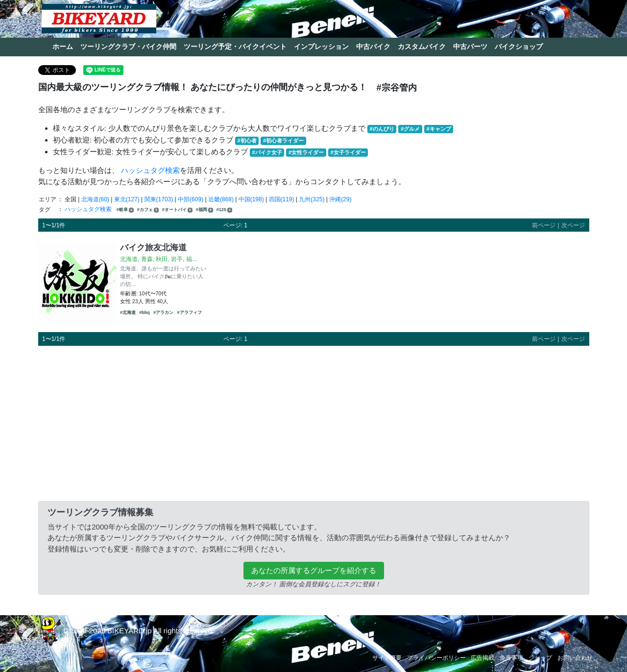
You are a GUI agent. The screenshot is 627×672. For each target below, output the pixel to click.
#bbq (145, 312)
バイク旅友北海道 (153, 247)
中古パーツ (470, 47)
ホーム (63, 47)
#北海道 (128, 312)
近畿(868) (221, 199)
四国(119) (282, 199)
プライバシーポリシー (436, 658)
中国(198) (251, 199)
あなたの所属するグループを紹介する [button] (314, 570)
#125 (224, 210)
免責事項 (511, 658)
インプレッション (321, 47)
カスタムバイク (422, 47)
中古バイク (373, 47)
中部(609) (191, 199)
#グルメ (410, 129)
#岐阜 (125, 210)
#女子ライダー (348, 152)
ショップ (540, 658)
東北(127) (127, 199)
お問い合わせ (575, 658)
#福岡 (205, 210)
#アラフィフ (190, 312)
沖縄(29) (340, 199)
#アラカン (163, 312)
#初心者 (247, 141)
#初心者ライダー (283, 141)
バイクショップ (519, 47)
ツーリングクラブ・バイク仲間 (128, 47)
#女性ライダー (306, 152)
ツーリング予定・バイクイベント (235, 47)
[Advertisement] (314, 422)
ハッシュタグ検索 (150, 170)
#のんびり (382, 129)
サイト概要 (387, 658)
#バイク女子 (267, 152)
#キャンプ (438, 129)
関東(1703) (159, 199)
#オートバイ (177, 210)
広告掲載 (482, 658)
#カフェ (148, 210)
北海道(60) (95, 199)
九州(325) (312, 199)
